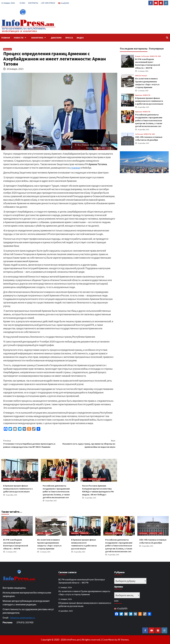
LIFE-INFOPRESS (48, 3)
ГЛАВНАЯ (6, 38)
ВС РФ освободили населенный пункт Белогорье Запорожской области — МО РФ (82, 581)
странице (75, 168)
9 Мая (84, 479)
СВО (159, 56)
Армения (7, 49)
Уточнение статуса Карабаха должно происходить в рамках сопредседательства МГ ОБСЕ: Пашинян (31, 444)
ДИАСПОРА (56, 38)
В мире (138, 56)
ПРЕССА (69, 38)
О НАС (22, 3)
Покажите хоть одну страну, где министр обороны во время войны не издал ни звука (87, 444)
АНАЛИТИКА (39, 38)
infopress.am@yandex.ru (22, 618)
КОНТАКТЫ (33, 3)
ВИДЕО (80, 38)
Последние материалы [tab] (134, 49)
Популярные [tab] (156, 49)
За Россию (145, 56)
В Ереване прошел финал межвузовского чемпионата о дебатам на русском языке (18, 489)
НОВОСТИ (21, 38)
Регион (144, 76)
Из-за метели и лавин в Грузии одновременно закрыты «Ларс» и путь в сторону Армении (84, 593)
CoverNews (108, 640)
